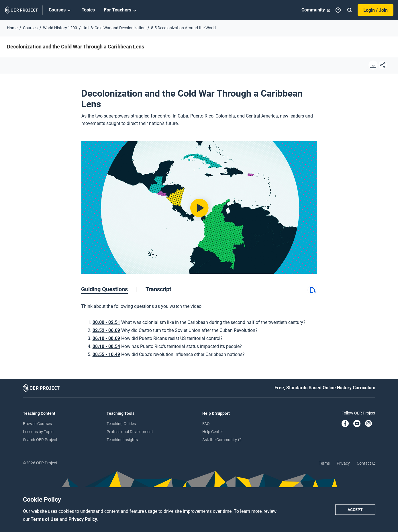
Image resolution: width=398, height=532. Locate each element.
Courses (61, 10)
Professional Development (130, 432)
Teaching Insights (122, 440)
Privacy (343, 463)
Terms (324, 463)
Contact (366, 463)
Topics (88, 10)
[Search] (350, 10)
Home (12, 28)
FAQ (206, 424)
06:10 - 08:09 (106, 338)
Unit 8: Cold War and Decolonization (114, 28)
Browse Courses (37, 424)
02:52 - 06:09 (106, 330)
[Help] (338, 10)
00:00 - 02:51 (106, 322)
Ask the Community (222, 440)
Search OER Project (40, 440)
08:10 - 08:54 (106, 346)
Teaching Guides (121, 424)
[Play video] (199, 207)
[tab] (109, 289)
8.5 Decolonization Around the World (183, 28)
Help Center (213, 432)
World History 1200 (60, 28)
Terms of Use (45, 519)
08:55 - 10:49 (106, 354)
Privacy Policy (83, 519)
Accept (355, 510)
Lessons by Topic (38, 432)
